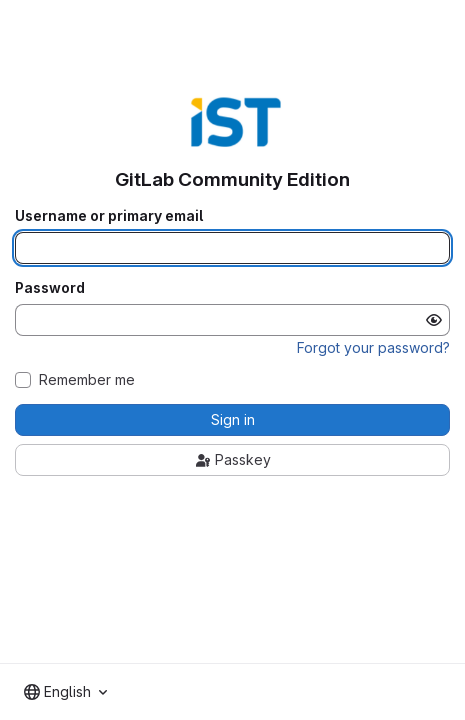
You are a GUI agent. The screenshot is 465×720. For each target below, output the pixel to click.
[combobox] (65, 692)
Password (50, 288)
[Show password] (434, 320)
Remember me (87, 380)
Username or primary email (109, 216)
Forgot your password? (373, 347)
